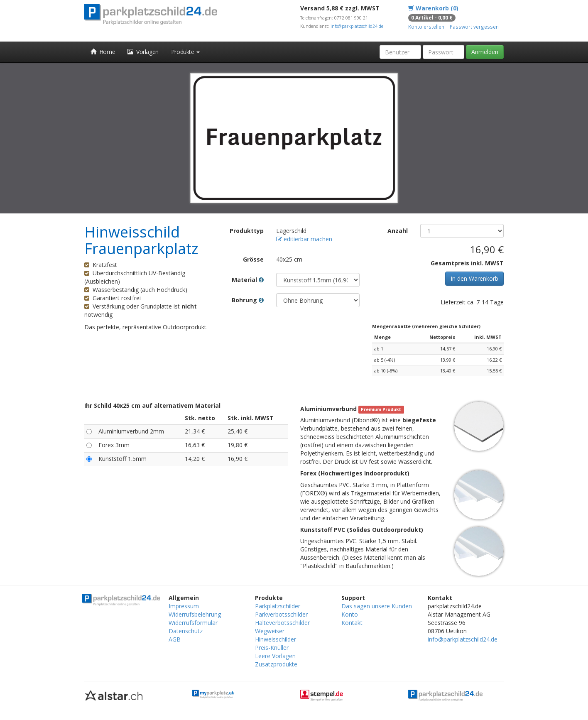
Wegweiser (270, 631)
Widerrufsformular (193, 623)
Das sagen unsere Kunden (377, 606)
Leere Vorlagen (275, 656)
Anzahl (398, 231)
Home (103, 52)
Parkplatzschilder (278, 606)
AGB (175, 639)
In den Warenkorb (474, 278)
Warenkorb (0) (433, 8)
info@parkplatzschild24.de (357, 26)
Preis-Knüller (272, 648)
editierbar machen (304, 239)
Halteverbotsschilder (282, 623)
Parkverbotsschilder (281, 614)
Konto (350, 614)
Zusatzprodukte (276, 664)
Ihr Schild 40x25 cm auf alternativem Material (152, 405)
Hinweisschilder (276, 639)
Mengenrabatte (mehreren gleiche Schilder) (426, 326)
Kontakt (352, 623)
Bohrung (248, 300)
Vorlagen (143, 52)
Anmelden (485, 52)
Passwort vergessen (474, 27)
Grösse (253, 259)
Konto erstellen (426, 27)
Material (248, 280)
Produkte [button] (185, 52)
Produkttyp (247, 231)
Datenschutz (186, 631)
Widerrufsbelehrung (195, 614)
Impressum (184, 606)
